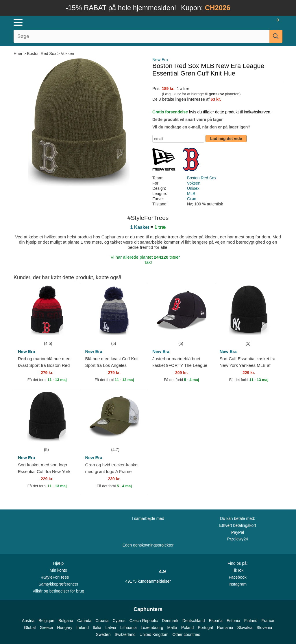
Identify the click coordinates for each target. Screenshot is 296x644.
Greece (46, 628)
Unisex (193, 188)
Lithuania (128, 628)
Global (30, 628)
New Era (160, 60)
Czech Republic (144, 621)
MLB (191, 194)
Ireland (83, 628)
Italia (97, 628)
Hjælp (59, 563)
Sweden (103, 634)
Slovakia (245, 628)
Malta (172, 628)
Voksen (67, 54)
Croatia (102, 621)
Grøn (192, 199)
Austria (28, 621)
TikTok (238, 570)
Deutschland (194, 621)
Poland (188, 628)
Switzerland (125, 634)
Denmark (170, 621)
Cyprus (119, 621)
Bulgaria (66, 621)
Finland (251, 621)
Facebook (237, 577)
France (268, 621)
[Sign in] (244, 22)
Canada (84, 621)
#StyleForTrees (58, 577)
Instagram (238, 584)
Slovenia (264, 628)
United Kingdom (154, 634)
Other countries (186, 634)
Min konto (59, 570)
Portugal (205, 628)
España (216, 621)
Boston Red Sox (41, 54)
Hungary (65, 628)
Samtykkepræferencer (58, 584)
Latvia (111, 628)
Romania (225, 628)
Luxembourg (152, 628)
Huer (18, 54)
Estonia (233, 621)
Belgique (46, 621)
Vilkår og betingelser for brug (59, 591)
